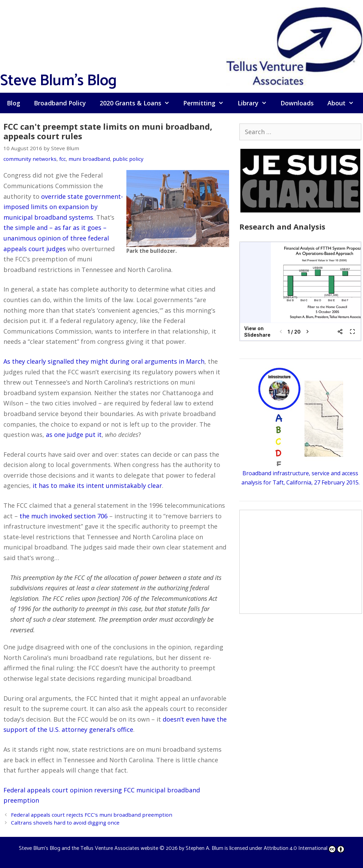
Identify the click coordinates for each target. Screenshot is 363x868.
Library (256, 103)
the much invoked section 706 (64, 516)
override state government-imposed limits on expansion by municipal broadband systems (63, 207)
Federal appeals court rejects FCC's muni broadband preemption (92, 815)
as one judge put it (74, 435)
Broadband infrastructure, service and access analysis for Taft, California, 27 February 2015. (301, 473)
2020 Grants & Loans (138, 103)
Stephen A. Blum (204, 848)
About (344, 103)
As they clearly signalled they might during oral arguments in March (104, 361)
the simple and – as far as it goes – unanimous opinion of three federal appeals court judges (56, 238)
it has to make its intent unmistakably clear (97, 485)
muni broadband (89, 159)
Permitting (207, 103)
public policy (128, 159)
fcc (62, 159)
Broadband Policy (60, 103)
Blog (14, 103)
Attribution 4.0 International (304, 848)
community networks (30, 159)
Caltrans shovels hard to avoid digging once (65, 822)
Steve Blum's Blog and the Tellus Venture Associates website (89, 848)
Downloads (297, 103)
